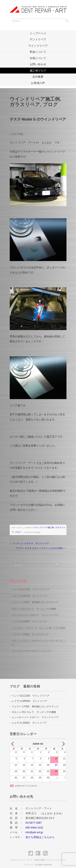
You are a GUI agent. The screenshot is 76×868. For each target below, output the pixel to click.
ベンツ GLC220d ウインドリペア (31, 585)
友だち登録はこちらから (40, 833)
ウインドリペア (38, 46)
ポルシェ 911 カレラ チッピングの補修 (34, 605)
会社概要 (38, 77)
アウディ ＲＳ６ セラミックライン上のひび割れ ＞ (41, 544)
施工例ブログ (38, 71)
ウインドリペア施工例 (35, 99)
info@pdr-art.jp (34, 828)
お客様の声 (38, 83)
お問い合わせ (38, 64)
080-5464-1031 (34, 823)
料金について (38, 52)
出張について (38, 58)
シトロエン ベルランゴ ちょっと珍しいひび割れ (39, 624)
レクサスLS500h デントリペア (29, 617)
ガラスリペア (25, 104)
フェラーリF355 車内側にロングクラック (35, 598)
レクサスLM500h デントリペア (29, 592)
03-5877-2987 (34, 818)
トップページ (38, 33)
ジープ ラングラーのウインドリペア (32, 647)
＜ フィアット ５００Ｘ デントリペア (29, 539)
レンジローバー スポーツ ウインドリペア (35, 611)
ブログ (50, 104)
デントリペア (38, 39)
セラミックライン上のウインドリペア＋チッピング (39, 639)
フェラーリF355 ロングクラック (30, 630)
